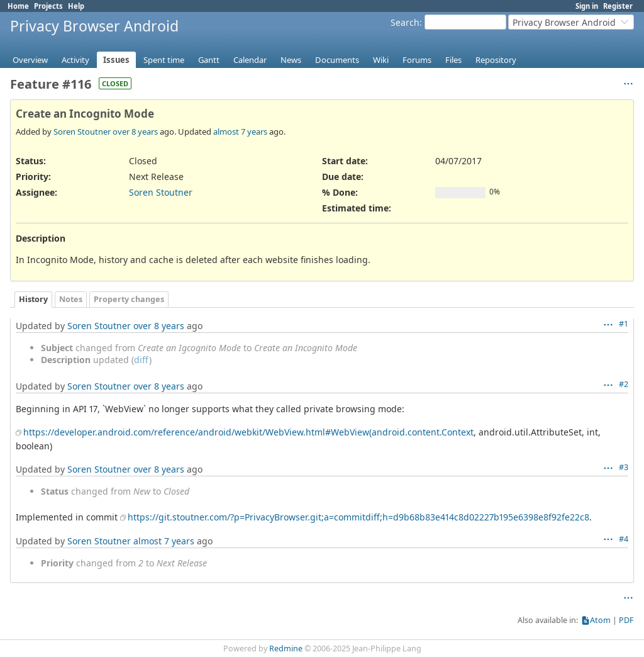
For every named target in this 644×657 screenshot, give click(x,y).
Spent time (164, 60)
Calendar (250, 60)
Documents (337, 60)
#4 (624, 539)
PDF (626, 620)
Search (405, 22)
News (291, 60)
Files (453, 60)
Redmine (286, 649)
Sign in (587, 6)
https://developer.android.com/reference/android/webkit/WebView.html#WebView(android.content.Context (248, 432)
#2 (624, 384)
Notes (71, 299)
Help (76, 6)
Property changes (129, 299)
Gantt (209, 60)
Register (618, 6)
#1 (624, 324)
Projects (48, 6)
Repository (496, 60)
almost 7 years (240, 132)
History (33, 299)
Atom (600, 620)
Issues (116, 60)
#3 (624, 467)
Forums (417, 60)
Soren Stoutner (82, 132)
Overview (30, 60)
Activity (75, 60)
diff (142, 360)
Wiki (381, 60)
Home (18, 6)
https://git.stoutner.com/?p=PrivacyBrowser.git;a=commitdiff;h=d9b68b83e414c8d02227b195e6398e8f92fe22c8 (358, 517)
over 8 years (135, 132)
